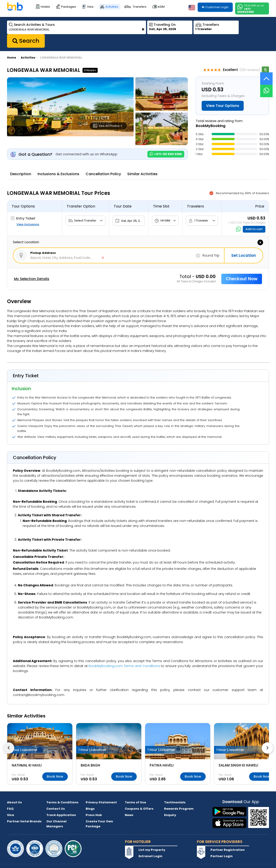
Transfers (140, 7)
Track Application (61, 815)
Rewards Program (179, 809)
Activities (112, 7)
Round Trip (208, 256)
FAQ (10, 809)
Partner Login (222, 856)
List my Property (152, 850)
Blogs (90, 809)
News (129, 815)
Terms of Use (135, 802)
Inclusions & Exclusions (58, 174)
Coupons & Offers (139, 809)
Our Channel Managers (56, 824)
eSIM (161, 7)
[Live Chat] (266, 88)
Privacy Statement (101, 802)
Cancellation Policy (103, 174)
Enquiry (170, 815)
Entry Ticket (23, 218)
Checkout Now (242, 279)
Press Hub (94, 815)
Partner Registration (228, 850)
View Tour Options (223, 106)
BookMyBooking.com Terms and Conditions (124, 666)
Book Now (55, 776)
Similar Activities (142, 174)
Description (21, 174)
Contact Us (56, 809)
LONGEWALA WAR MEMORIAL (61, 58)
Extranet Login (150, 856)
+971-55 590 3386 (166, 154)
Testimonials (175, 802)
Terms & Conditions (62, 802)
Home (12, 58)
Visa (90, 7)
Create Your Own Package (99, 824)
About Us (14, 802)
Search (26, 41)
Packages (68, 7)
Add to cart (254, 229)
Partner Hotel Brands (24, 821)
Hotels (45, 7)
